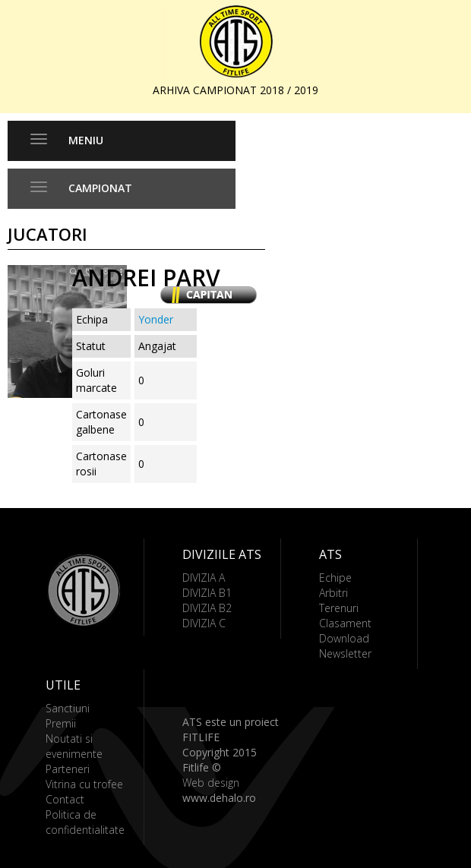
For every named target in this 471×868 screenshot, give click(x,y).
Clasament (345, 623)
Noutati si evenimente (74, 746)
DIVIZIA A (204, 578)
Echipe (335, 578)
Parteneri (68, 769)
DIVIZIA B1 (207, 593)
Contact (65, 799)
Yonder (156, 319)
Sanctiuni (68, 708)
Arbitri (333, 593)
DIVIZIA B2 (207, 608)
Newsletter (345, 653)
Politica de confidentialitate (85, 822)
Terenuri (339, 608)
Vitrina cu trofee (84, 784)
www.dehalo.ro (219, 798)
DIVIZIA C (204, 623)
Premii (61, 723)
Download (344, 638)
